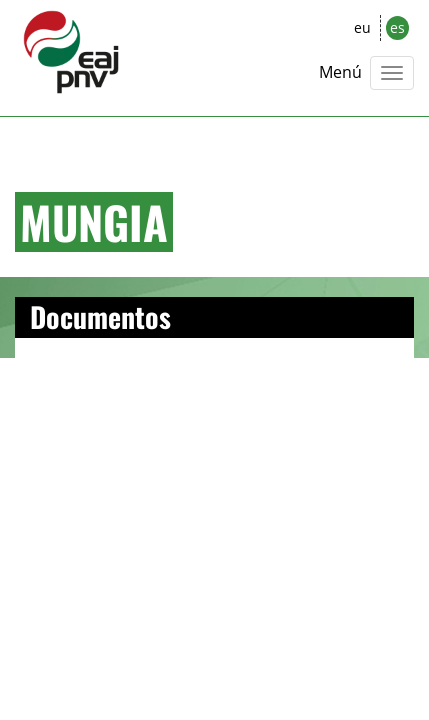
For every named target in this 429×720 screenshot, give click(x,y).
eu (362, 27)
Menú (340, 72)
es (397, 27)
